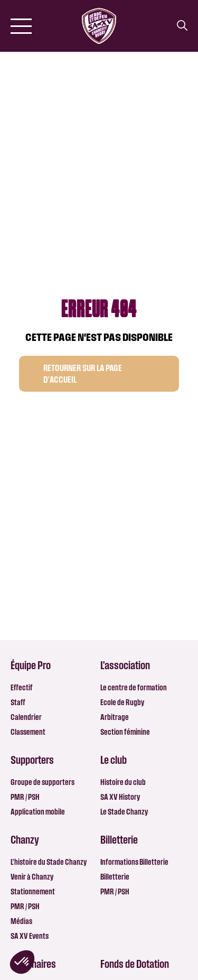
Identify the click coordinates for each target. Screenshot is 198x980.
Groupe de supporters (43, 782)
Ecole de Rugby (122, 702)
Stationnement (33, 891)
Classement (28, 732)
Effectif (22, 687)
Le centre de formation (134, 687)
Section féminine (125, 732)
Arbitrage (115, 717)
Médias (21, 921)
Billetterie (115, 877)
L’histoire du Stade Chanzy (49, 862)
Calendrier (26, 717)
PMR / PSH (25, 797)
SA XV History (120, 797)
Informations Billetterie (134, 862)
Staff (18, 702)
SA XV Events (30, 936)
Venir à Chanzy (32, 877)
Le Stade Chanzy (124, 812)
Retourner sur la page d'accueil (83, 374)
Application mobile (38, 812)
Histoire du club (123, 782)
